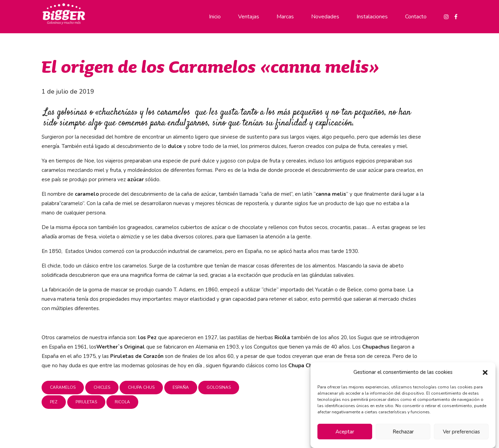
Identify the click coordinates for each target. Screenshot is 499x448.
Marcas (285, 17)
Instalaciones (372, 17)
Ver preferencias (461, 432)
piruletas (86, 402)
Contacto (416, 17)
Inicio (215, 17)
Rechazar (403, 432)
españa (181, 387)
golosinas (219, 387)
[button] (485, 372)
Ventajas (249, 17)
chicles (102, 387)
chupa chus (141, 387)
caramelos (63, 387)
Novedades (325, 17)
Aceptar (345, 432)
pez (54, 402)
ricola (122, 402)
